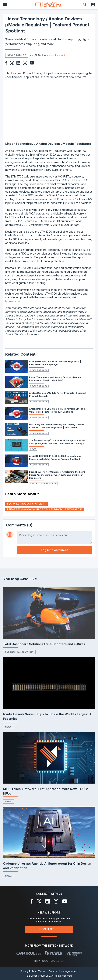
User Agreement (69, 971)
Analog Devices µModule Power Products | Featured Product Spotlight (57, 394)
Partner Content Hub (43, 484)
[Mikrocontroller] (49, 960)
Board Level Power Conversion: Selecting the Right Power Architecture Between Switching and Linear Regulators (57, 475)
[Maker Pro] (74, 953)
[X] (39, 901)
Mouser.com (13, 301)
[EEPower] (54, 953)
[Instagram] (56, 901)
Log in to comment (54, 550)
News (33, 449)
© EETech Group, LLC (38, 976)
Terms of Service (48, 971)
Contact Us (49, 929)
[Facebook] (32, 901)
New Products (39, 370)
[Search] (85, 5)
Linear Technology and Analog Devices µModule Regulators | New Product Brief (55, 379)
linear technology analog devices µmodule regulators (45, 509)
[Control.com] (28, 953)
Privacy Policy (28, 971)
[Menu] (5, 5)
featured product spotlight (26, 504)
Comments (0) (19, 525)
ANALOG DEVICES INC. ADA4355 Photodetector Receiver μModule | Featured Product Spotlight (55, 458)
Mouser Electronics (57, 55)
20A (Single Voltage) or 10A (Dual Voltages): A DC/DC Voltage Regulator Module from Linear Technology (58, 442)
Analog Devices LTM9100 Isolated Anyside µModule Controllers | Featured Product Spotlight (57, 410)
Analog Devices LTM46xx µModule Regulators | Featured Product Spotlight (55, 363)
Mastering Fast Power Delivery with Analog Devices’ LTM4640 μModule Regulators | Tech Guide (57, 426)
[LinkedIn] (48, 901)
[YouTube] (65, 901)
